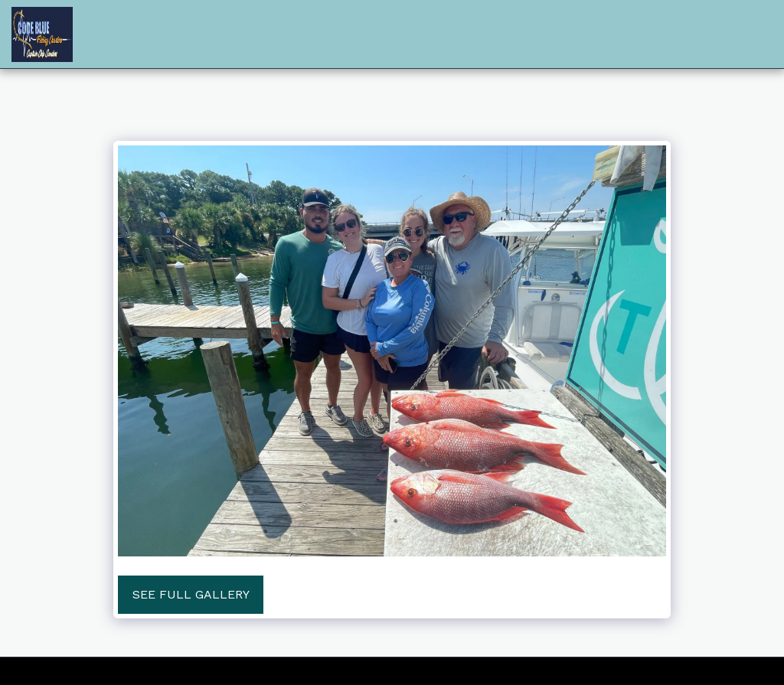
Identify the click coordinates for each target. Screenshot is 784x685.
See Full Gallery (191, 594)
